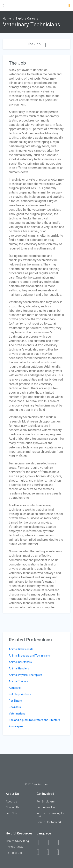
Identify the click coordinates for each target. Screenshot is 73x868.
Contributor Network (49, 822)
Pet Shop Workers (20, 694)
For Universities (46, 807)
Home (7, 19)
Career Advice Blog (17, 841)
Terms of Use (14, 853)
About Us (11, 801)
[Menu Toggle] (4, 5)
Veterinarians (17, 714)
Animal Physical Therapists (25, 675)
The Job (36, 44)
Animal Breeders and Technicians (29, 656)
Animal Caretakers (20, 662)
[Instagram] (40, 852)
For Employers (46, 801)
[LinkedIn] (50, 842)
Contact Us (13, 807)
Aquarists (15, 688)
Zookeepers (16, 726)
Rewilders (15, 707)
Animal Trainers (18, 681)
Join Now (12, 813)
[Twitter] (60, 842)
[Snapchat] (60, 852)
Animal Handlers (19, 668)
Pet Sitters (15, 701)
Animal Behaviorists (21, 649)
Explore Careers (27, 19)
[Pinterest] (50, 852)
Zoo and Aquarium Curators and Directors (34, 720)
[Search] (69, 6)
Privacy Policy (15, 847)
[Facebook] (40, 842)
